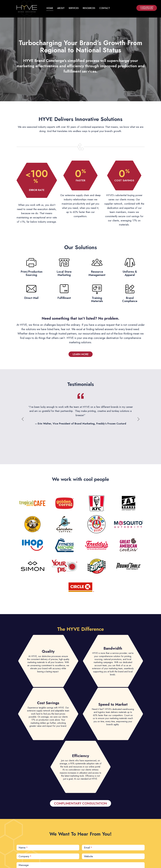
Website (88, 856)
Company (25, 856)
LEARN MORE (81, 354)
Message (24, 865)
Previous (23, 419)
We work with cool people (80, 479)
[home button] (27, 8)
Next (138, 419)
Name (23, 848)
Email (88, 848)
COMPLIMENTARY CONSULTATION (147, 8)
